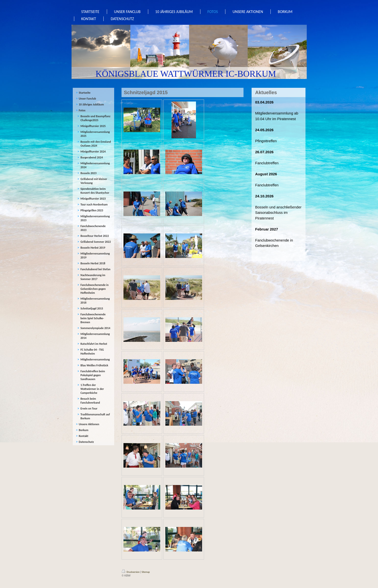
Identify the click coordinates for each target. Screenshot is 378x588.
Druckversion (131, 572)
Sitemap (146, 572)
